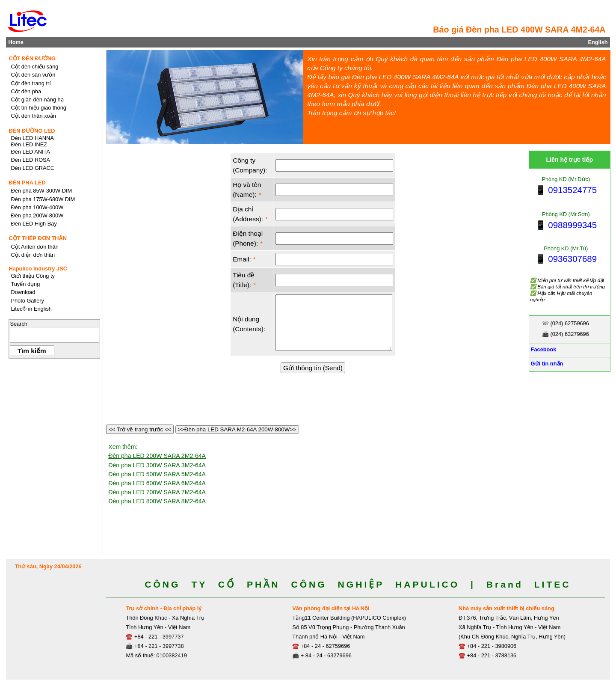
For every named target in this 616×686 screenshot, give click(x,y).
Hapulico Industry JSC (38, 269)
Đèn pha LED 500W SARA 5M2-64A (157, 474)
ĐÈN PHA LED (27, 183)
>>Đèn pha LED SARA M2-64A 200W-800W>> (237, 429)
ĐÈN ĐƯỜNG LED (32, 131)
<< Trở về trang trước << (140, 429)
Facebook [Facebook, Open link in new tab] (543, 349)
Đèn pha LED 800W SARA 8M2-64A (157, 501)
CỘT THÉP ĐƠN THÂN (38, 238)
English (598, 42)
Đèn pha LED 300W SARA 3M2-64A (157, 465)
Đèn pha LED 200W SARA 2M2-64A (157, 456)
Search (19, 324)
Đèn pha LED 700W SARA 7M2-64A (157, 492)
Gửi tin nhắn (546, 364)
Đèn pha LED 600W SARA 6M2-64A (157, 483)
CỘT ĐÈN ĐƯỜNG (32, 58)
